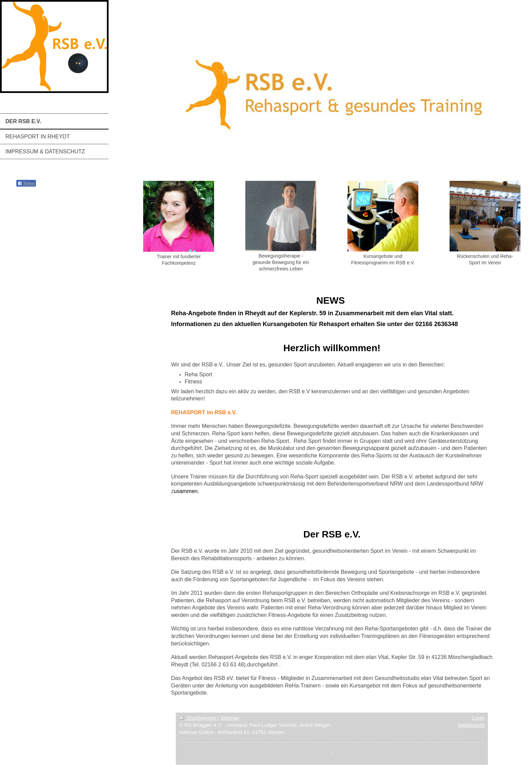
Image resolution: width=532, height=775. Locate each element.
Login (479, 718)
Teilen (26, 184)
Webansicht (471, 725)
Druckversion (198, 718)
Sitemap (230, 718)
